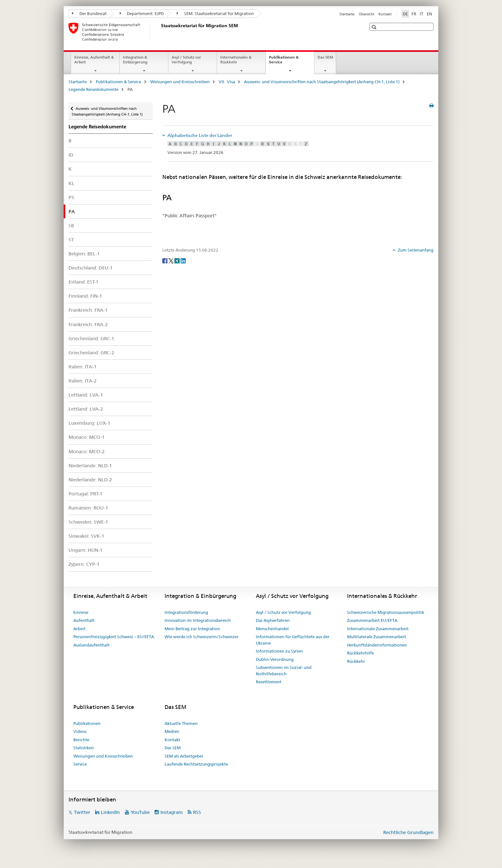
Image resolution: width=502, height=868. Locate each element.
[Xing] (178, 261)
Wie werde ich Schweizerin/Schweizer (202, 637)
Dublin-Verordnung (275, 659)
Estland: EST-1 (84, 282)
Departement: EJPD (142, 13)
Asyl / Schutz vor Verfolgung (186, 60)
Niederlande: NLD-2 (90, 480)
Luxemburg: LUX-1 (89, 423)
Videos (80, 731)
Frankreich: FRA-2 (88, 324)
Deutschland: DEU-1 (91, 268)
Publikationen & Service (284, 62)
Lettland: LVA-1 (86, 395)
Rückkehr (356, 661)
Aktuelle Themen (181, 723)
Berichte (81, 740)
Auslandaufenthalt (91, 645)
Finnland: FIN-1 (85, 296)
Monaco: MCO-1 (87, 437)
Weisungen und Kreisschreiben (180, 82)
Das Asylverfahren (273, 620)
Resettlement (269, 682)
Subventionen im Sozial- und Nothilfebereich (284, 671)
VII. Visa (227, 82)
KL (71, 183)
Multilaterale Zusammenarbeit (376, 637)
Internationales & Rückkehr (236, 60)
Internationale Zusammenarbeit (378, 629)
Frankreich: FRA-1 (88, 310)
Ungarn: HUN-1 (86, 550)
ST (71, 240)
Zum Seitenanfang (415, 250)
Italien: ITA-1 (83, 367)
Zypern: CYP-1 (84, 564)
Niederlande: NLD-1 (90, 466)
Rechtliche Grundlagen (408, 832)
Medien (172, 731)
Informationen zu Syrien (279, 651)
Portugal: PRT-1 (85, 494)
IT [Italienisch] (421, 14)
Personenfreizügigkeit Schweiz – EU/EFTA (114, 637)
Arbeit (79, 629)
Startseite (347, 14)
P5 (71, 197)
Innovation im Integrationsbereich (198, 620)
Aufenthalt (84, 620)
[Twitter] (171, 261)
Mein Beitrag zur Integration (192, 629)
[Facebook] (165, 261)
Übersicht (367, 14)
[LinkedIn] (183, 261)
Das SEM (325, 57)
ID (71, 155)
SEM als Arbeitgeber (184, 756)
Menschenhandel (272, 629)
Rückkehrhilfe (360, 653)
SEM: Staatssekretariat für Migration (215, 13)
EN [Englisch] (429, 14)
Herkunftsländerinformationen (377, 645)
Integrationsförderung (186, 612)
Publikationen (87, 723)
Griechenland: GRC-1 (91, 338)
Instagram (172, 812)
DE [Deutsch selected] (405, 14)
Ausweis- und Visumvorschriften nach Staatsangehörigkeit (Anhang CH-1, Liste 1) (322, 82)
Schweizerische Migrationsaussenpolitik (386, 612)
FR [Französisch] (414, 14)
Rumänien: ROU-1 (88, 508)
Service (80, 764)
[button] (375, 27)
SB (71, 225)
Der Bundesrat (89, 13)
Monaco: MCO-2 (87, 451)
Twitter (82, 812)
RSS (197, 812)
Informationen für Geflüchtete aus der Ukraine (293, 640)
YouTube (140, 812)
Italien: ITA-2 (83, 381)
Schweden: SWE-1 (88, 522)
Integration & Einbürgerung (135, 60)
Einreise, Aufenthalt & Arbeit (94, 60)
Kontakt (385, 14)
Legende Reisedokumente (93, 89)
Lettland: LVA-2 (86, 409)
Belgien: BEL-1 (84, 254)
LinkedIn (110, 812)
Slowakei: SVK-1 (86, 536)
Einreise (81, 612)
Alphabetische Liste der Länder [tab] (199, 135)
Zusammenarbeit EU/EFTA (372, 620)
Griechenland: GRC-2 (91, 353)
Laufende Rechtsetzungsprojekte (196, 764)
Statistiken (84, 748)
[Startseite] (160, 32)
